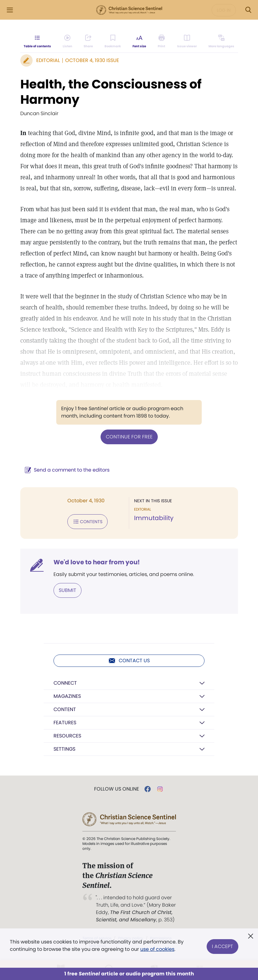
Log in (224, 10)
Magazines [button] (67, 696)
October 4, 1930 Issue (92, 60)
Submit (67, 590)
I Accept (222, 945)
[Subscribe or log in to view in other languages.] (221, 42)
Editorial (48, 60)
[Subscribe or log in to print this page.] (162, 42)
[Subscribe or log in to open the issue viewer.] (187, 42)
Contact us (129, 661)
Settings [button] (64, 749)
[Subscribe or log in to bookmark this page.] (113, 42)
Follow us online (117, 789)
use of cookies (157, 949)
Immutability (154, 518)
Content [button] (65, 709)
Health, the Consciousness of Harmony (111, 92)
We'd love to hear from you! (97, 562)
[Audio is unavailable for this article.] (67, 42)
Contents (87, 522)
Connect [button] (65, 683)
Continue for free (129, 437)
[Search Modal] (248, 10)
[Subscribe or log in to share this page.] (89, 42)
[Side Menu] (10, 10)
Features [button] (65, 723)
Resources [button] (67, 736)
